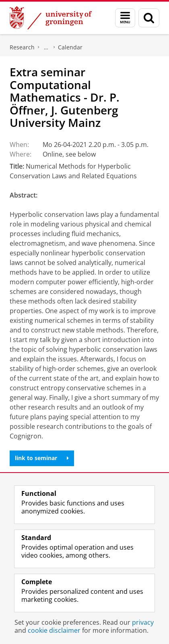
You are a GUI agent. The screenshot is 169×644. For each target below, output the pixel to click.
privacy (143, 622)
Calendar (70, 47)
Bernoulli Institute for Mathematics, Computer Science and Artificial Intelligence (46, 47)
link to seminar (42, 458)
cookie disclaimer (54, 630)
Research (22, 47)
